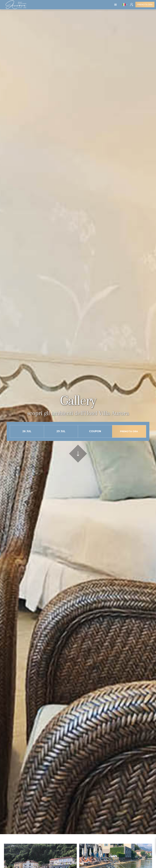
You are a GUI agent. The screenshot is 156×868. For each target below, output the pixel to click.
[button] (116, 5)
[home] (16, 5)
